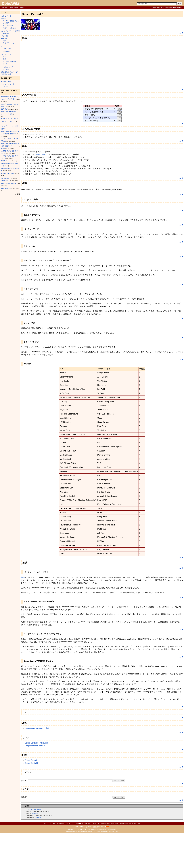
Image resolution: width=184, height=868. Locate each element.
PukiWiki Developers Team (99, 830)
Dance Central (31, 760)
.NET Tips (5, 87)
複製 (82, 823)
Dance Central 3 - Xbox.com (37, 743)
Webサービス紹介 (9, 28)
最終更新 (130, 823)
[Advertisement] (92, 850)
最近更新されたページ (10, 72)
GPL (115, 830)
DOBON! (35, 813)
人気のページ (6, 69)
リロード (95, 823)
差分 (63, 823)
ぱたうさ (5, 109)
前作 (38, 154)
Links (3, 148)
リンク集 (5, 36)
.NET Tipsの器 (8, 26)
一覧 (117, 823)
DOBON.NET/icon (8, 173)
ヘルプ (4, 57)
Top (153, 8)
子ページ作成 (110, 823)
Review (167, 8)
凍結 (58, 823)
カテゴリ (30, 809)
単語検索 (123, 823)
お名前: (24, 780)
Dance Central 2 (32, 763)
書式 (4, 59)
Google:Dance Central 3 (35, 746)
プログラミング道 (8, 84)
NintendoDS (7, 49)
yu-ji (83, 831)
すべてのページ (7, 67)
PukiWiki (4, 38)
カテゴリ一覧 (6, 16)
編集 (54, 823)
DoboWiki (10, 4)
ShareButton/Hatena (9, 183)
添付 (77, 823)
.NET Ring (5, 34)
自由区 (4, 18)
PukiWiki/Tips (6, 188)
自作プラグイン (9, 43)
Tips (4, 41)
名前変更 (87, 823)
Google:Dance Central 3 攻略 (37, 728)
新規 (102, 823)
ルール (5, 64)
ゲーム (4, 46)
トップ (47, 823)
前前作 (45, 154)
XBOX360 (160, 8)
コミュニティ (6, 54)
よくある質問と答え (10, 61)
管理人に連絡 (6, 74)
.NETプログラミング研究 (11, 31)
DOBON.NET (6, 82)
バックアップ (70, 823)
